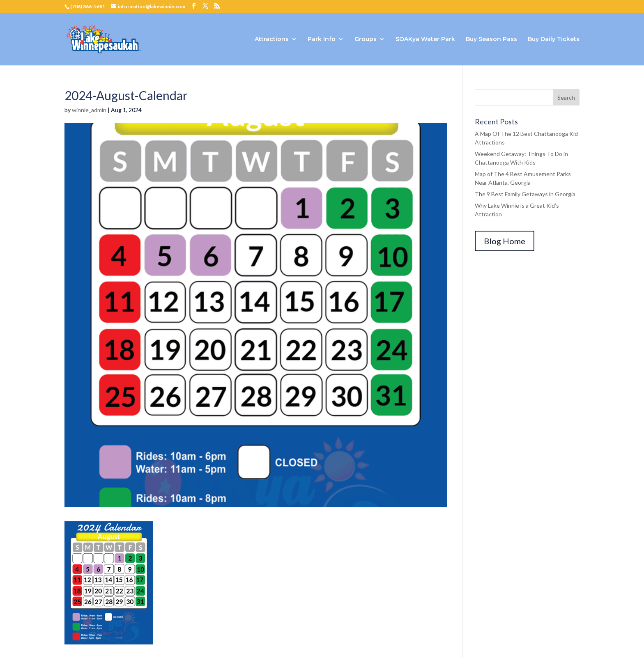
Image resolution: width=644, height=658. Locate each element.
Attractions (272, 39)
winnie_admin (89, 110)
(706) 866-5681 (88, 6)
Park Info (322, 39)
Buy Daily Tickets (554, 39)
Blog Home (505, 241)
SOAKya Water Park (425, 39)
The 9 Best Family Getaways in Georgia (525, 194)
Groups (366, 39)
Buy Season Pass (491, 39)
